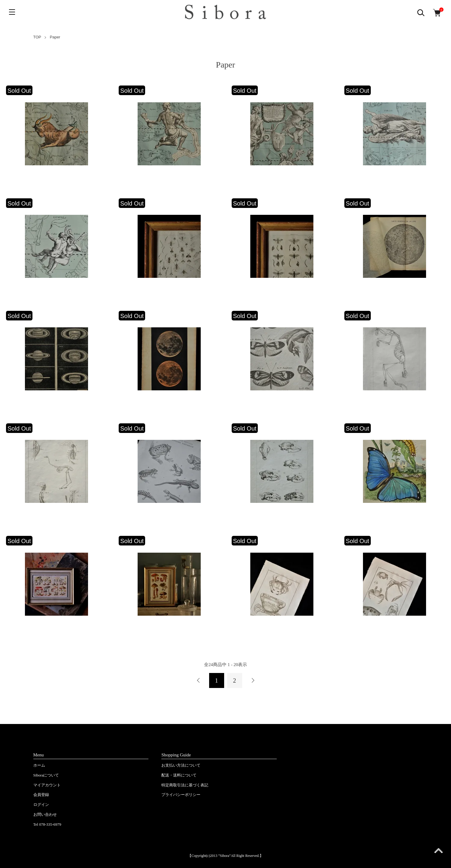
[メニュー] (12, 12)
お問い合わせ (45, 814)
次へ (253, 680)
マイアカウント (47, 785)
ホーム (39, 765)
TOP (37, 37)
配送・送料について (179, 775)
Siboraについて (46, 775)
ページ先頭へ (439, 853)
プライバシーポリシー (181, 795)
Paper (55, 37)
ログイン (41, 805)
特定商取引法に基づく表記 (185, 785)
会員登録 (41, 795)
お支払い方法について (181, 765)
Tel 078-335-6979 (47, 824)
